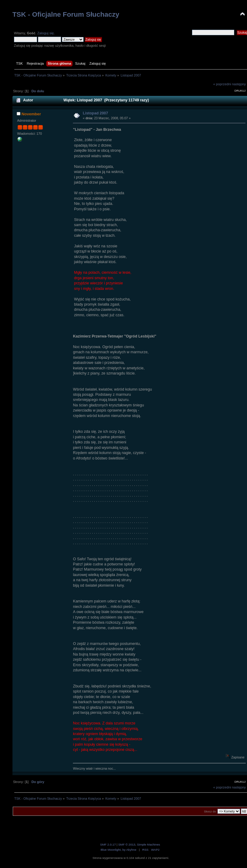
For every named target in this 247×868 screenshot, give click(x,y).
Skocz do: (210, 811)
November (31, 114)
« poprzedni (222, 84)
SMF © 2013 (127, 844)
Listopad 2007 (96, 113)
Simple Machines (149, 844)
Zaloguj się (46, 33)
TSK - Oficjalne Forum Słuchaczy (66, 14)
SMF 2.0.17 (108, 844)
